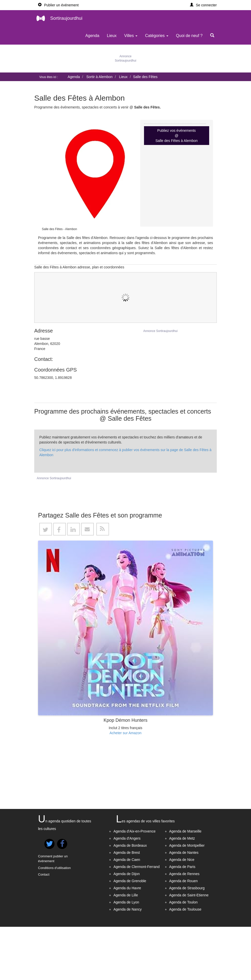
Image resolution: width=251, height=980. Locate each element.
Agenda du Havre (127, 941)
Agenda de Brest (127, 906)
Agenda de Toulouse (185, 963)
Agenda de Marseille (185, 884)
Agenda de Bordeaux (130, 899)
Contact (44, 928)
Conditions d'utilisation (54, 921)
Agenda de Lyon (126, 955)
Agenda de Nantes (184, 906)
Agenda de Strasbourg (187, 941)
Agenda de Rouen (183, 934)
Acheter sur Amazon (126, 786)
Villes (131, 36)
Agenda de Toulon (183, 955)
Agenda (92, 36)
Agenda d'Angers (127, 892)
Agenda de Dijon (127, 927)
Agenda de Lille (126, 948)
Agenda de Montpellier (187, 899)
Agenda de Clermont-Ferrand (136, 920)
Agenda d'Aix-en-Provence (134, 884)
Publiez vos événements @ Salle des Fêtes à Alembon (177, 136)
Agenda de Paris (182, 920)
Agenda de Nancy (127, 963)
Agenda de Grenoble (130, 934)
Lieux (112, 36)
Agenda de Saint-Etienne (189, 948)
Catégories (157, 36)
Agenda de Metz (182, 892)
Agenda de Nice (182, 913)
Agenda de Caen (127, 913)
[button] (203, 5)
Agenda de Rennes (184, 927)
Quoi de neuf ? (189, 36)
